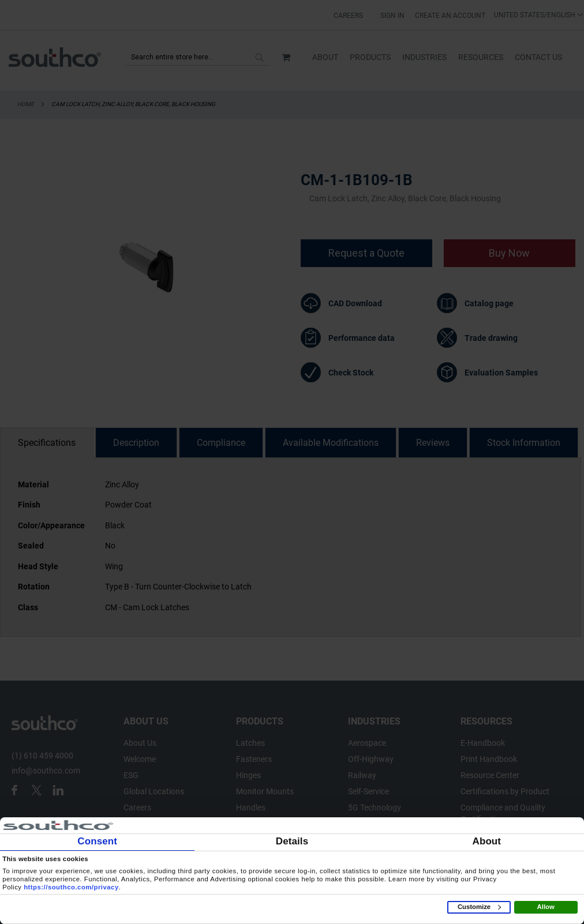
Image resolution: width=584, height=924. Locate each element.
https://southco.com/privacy (71, 887)
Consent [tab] (97, 841)
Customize (479, 907)
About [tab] (487, 841)
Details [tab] (292, 841)
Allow (546, 907)
